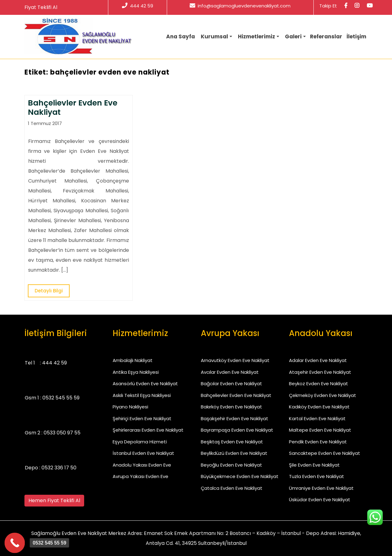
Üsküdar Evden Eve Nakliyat (320, 500)
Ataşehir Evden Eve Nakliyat (320, 372)
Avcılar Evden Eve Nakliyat (230, 372)
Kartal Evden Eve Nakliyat (317, 418)
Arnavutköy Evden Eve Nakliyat (235, 360)
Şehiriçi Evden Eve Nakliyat (142, 418)
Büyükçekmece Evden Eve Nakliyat (240, 476)
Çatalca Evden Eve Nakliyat (232, 488)
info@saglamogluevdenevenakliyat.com (240, 6)
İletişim (356, 37)
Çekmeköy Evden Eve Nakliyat (323, 395)
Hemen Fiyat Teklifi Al (54, 500)
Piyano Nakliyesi (130, 407)
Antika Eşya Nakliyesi (136, 372)
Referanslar (326, 37)
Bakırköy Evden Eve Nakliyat (231, 407)
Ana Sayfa (181, 37)
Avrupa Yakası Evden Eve (140, 476)
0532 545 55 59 (61, 398)
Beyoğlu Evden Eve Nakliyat (231, 465)
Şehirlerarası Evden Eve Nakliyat (148, 430)
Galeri (293, 37)
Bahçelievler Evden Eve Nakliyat (236, 395)
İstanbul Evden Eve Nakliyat (143, 453)
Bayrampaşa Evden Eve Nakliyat (237, 430)
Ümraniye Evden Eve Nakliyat (321, 488)
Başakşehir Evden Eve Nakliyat (235, 418)
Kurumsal (214, 37)
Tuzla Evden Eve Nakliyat (317, 476)
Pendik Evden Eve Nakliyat (318, 442)
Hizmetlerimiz (256, 37)
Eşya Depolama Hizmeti (140, 442)
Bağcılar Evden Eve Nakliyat (231, 384)
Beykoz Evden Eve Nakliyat (319, 384)
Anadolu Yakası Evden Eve (142, 465)
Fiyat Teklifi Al (41, 7)
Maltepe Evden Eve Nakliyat (320, 430)
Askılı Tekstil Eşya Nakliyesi (142, 395)
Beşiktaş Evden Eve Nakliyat (232, 442)
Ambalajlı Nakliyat (133, 360)
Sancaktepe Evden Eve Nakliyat (325, 453)
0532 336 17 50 (59, 468)
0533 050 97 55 (62, 433)
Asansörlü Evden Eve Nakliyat (145, 384)
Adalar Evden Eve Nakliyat (318, 360)
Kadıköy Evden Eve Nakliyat (319, 407)
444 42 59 (138, 6)
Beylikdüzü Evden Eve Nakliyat (234, 453)
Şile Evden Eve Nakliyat (314, 465)
